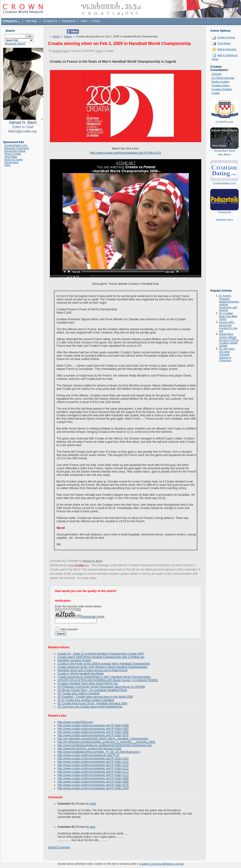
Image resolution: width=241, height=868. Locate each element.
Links (84, 21)
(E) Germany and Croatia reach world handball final (90, 707)
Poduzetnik (224, 212)
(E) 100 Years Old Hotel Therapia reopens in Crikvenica (227, 354)
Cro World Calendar (223, 78)
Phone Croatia (13, 154)
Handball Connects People (74, 660)
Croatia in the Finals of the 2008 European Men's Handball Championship (104, 664)
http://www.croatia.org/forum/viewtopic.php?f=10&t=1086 (93, 732)
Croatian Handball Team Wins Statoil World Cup (88, 684)
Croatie (216, 93)
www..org (79, 565)
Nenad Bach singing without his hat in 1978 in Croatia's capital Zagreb (229, 340)
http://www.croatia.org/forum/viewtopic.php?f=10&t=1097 (93, 729)
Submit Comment (59, 847)
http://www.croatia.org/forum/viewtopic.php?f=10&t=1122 (93, 765)
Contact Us (50, 21)
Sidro (7, 165)
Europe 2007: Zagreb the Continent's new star (228, 327)
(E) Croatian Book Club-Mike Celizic (228, 316)
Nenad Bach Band (15, 151)
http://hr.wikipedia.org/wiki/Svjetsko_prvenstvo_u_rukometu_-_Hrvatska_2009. (107, 742)
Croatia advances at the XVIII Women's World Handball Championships (102, 667)
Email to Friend (226, 37)
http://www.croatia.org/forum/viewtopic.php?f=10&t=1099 (93, 725)
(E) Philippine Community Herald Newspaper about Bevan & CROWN (101, 687)
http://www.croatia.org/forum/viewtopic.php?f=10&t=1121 (126, 153)
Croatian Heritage (222, 89)
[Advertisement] (224, 259)
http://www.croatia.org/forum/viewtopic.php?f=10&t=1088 (93, 782)
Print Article (224, 43)
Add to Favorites (227, 49)
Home (56, 36)
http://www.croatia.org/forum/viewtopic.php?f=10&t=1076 (93, 735)
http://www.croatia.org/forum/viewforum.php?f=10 (88, 755)
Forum (96, 21)
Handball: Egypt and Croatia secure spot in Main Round (92, 670)
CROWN (217, 74)
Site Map (31, 21)
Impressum (69, 21)
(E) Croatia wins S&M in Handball (79, 693)
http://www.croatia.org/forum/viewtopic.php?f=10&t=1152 (93, 758)
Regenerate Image (93, 617)
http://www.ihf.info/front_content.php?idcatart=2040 (90, 749)
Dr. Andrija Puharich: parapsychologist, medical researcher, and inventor (229, 303)
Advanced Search (15, 44)
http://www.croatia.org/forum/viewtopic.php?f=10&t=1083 (93, 788)
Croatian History (221, 85)
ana (92, 827)
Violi (92, 804)
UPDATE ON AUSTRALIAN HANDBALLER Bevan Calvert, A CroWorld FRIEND (108, 680)
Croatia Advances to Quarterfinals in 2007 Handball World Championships (104, 677)
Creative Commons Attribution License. (162, 864)
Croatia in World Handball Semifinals (81, 674)
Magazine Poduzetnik (17, 148)
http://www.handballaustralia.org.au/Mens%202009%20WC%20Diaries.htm (105, 745)
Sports (68, 36)
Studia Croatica (220, 82)
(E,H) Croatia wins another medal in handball (86, 700)
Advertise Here (225, 220)
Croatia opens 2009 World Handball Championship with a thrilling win (101, 657)
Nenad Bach (11, 162)
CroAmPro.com (224, 122)
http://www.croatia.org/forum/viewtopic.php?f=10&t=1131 (93, 762)
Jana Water (11, 157)
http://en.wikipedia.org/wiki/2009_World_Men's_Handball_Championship (103, 739)
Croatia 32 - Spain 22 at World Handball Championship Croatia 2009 (101, 654)
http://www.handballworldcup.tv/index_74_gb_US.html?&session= (99, 752)
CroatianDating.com (16, 145)
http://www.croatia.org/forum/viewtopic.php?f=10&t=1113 (93, 775)
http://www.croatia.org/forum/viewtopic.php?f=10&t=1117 (93, 772)
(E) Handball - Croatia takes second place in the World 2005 (95, 697)
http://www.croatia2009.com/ (75, 722)
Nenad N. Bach (61, 51)
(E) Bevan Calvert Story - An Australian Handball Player (92, 690)
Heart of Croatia (13, 159)
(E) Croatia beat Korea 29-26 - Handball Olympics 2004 (92, 703)
